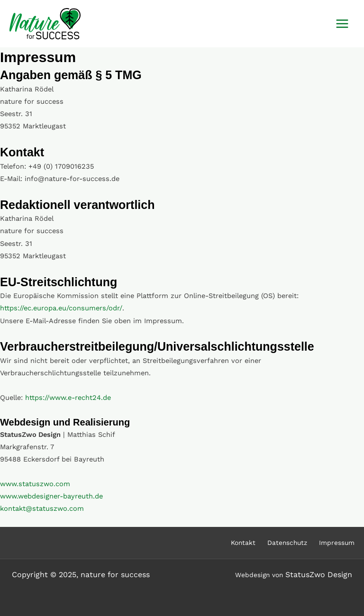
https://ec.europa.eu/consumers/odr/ (61, 308)
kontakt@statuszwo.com (42, 508)
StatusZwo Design (319, 575)
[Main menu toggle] (342, 24)
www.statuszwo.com (35, 484)
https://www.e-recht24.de (68, 398)
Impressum (337, 543)
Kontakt (243, 543)
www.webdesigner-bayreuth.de (51, 496)
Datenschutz (287, 543)
